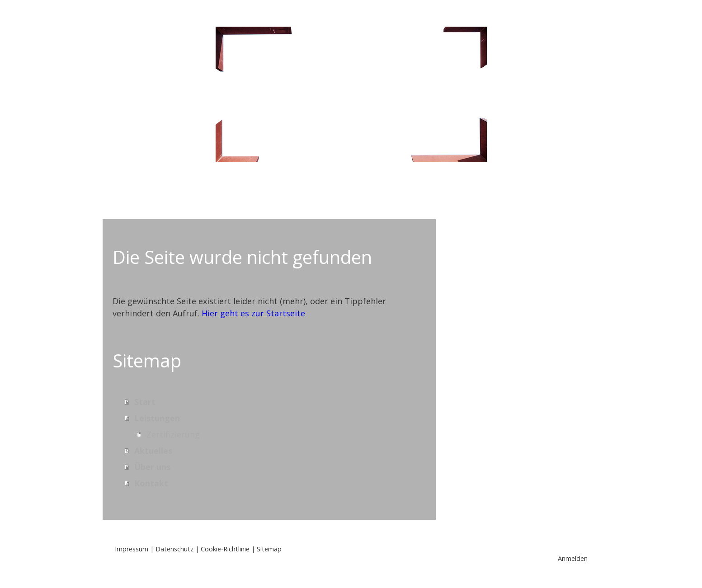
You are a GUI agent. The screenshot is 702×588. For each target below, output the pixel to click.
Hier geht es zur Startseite (253, 313)
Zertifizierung (173, 434)
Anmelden (573, 558)
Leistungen (276, 193)
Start (213, 193)
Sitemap (269, 549)
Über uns (417, 193)
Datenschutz (174, 549)
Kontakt (482, 193)
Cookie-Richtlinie (225, 549)
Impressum (132, 549)
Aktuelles (348, 193)
